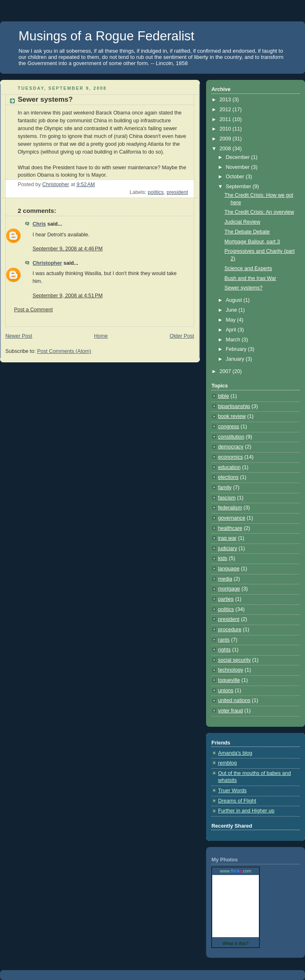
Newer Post (19, 336)
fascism (227, 498)
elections (228, 477)
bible (224, 396)
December (239, 157)
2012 (226, 110)
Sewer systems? (244, 288)
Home (101, 336)
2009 (226, 139)
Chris (39, 224)
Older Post (182, 336)
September (239, 187)
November (239, 167)
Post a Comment (33, 310)
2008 (226, 149)
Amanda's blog (235, 753)
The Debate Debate (247, 232)
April (232, 330)
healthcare (230, 528)
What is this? (236, 943)
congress (229, 427)
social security (234, 660)
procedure (230, 630)
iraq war (227, 538)
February (237, 349)
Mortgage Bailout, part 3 (252, 242)
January (236, 359)
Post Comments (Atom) (64, 351)
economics (230, 457)
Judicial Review (243, 222)
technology (231, 670)
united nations (234, 700)
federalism (230, 508)
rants (224, 640)
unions (226, 691)
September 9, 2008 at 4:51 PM (68, 296)
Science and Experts (249, 268)
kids (223, 558)
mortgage (229, 589)
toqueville (229, 680)
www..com (235, 871)
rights (224, 650)
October (236, 177)
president (177, 192)
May (231, 320)
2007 (226, 371)
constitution (231, 437)
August (235, 300)
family (225, 488)
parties (226, 599)
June (232, 310)
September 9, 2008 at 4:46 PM (68, 249)
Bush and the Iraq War (251, 278)
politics (156, 192)
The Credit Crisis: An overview (259, 212)
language (229, 569)
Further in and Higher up (246, 811)
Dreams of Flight (237, 801)
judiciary (228, 548)
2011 (226, 119)
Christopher (47, 263)
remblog (228, 763)
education (229, 467)
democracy (231, 447)
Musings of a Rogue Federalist (107, 36)
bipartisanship (234, 406)
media (225, 579)
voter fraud (230, 711)
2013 (226, 100)
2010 (226, 129)
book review (232, 416)
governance (232, 518)
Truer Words (232, 791)
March (234, 340)
